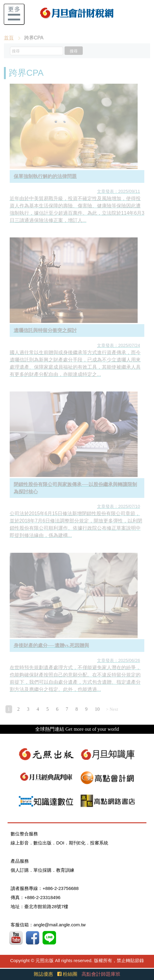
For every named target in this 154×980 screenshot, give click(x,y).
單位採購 (42, 870)
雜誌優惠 (43, 974)
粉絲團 (67, 974)
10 (97, 709)
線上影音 (20, 843)
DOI (60, 843)
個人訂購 (20, 870)
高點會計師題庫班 (101, 974)
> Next (112, 709)
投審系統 (99, 843)
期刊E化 (77, 843)
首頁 (9, 38)
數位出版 (42, 843)
